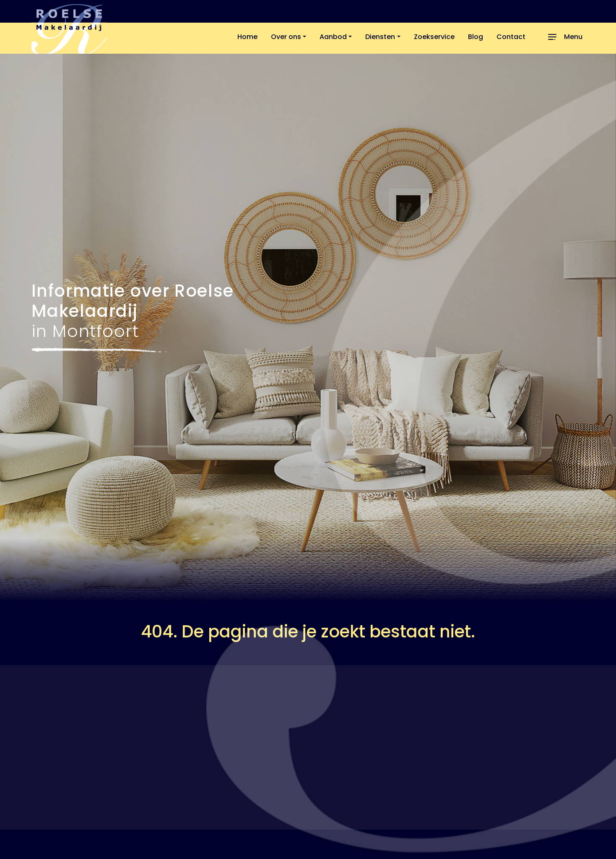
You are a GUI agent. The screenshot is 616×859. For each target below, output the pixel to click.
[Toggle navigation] (564, 37)
